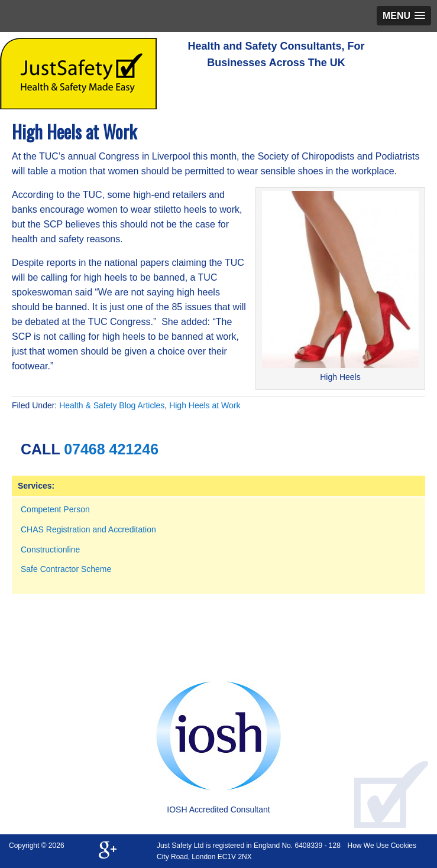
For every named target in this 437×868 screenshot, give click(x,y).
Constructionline (50, 550)
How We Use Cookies (382, 846)
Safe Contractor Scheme (66, 569)
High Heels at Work (205, 405)
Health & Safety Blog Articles (112, 405)
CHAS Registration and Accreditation (88, 529)
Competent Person (55, 509)
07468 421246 (111, 449)
